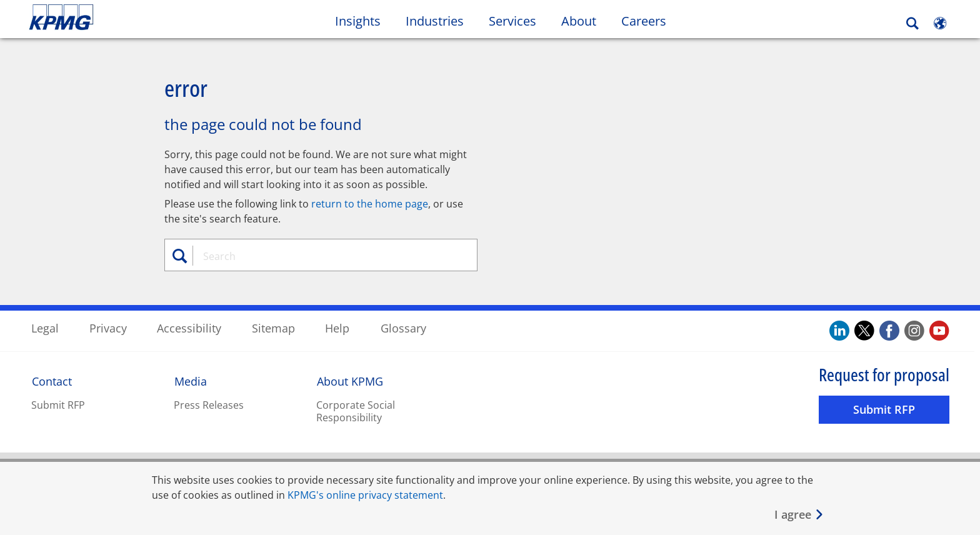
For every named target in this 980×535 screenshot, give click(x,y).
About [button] (579, 21)
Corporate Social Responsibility (356, 411)
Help (337, 327)
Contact (52, 381)
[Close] (799, 515)
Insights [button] (358, 21)
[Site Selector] (940, 23)
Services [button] (512, 21)
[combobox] (326, 256)
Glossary (403, 327)
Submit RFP (58, 404)
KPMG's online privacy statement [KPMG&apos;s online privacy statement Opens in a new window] (365, 495)
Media (191, 381)
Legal (45, 327)
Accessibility (189, 327)
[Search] (912, 23)
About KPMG (350, 381)
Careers (644, 21)
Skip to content (119, 17)
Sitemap (273, 327)
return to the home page (370, 203)
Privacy (108, 327)
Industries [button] (435, 21)
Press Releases (209, 404)
